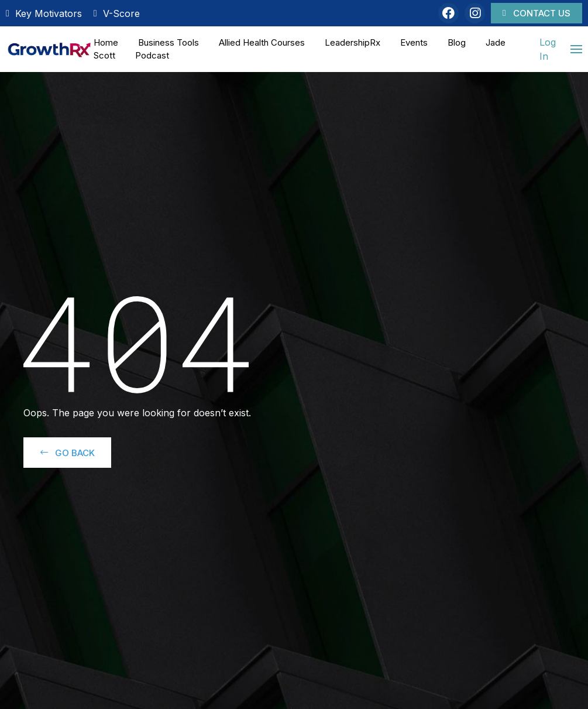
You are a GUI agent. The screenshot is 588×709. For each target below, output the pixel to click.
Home (106, 42)
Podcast (152, 55)
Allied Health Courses (262, 42)
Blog (457, 42)
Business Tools (169, 42)
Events (414, 42)
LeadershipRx (353, 42)
